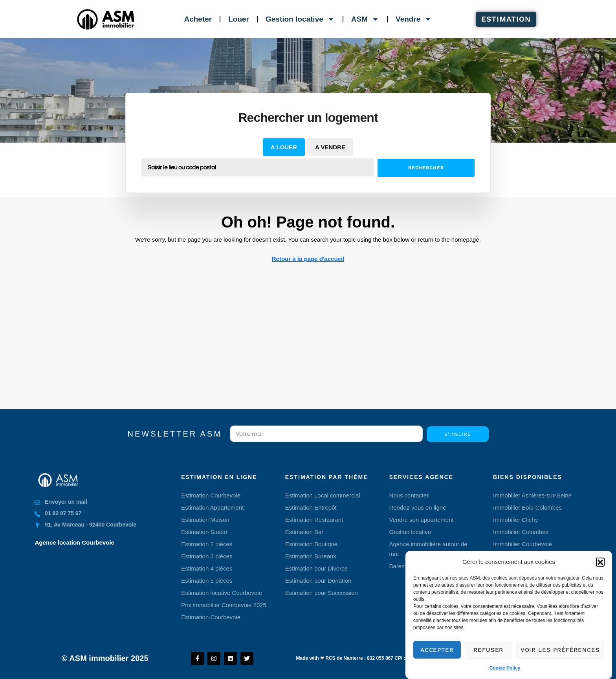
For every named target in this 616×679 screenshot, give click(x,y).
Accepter (437, 652)
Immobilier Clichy (515, 520)
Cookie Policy (505, 671)
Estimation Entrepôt (311, 507)
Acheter (198, 19)
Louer (239, 19)
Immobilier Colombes (521, 532)
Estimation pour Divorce (316, 568)
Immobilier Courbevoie (522, 544)
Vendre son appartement (421, 520)
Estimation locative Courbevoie (222, 593)
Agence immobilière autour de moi (428, 549)
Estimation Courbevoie (211, 495)
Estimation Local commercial (323, 495)
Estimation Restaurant (314, 520)
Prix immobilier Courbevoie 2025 (224, 605)
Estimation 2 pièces (207, 544)
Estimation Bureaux (311, 556)
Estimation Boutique (311, 544)
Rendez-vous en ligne (417, 507)
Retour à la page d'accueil (308, 259)
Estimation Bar (304, 532)
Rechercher (426, 168)
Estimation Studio (204, 532)
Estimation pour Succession (322, 593)
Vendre (414, 19)
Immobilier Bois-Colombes (527, 507)
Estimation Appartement (212, 507)
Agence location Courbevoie (74, 542)
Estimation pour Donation (318, 581)
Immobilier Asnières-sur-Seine (532, 495)
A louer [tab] (284, 147)
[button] (600, 564)
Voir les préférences (560, 652)
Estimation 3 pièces (207, 556)
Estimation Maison (205, 520)
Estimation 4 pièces (207, 568)
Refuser (488, 652)
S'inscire (458, 434)
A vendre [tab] (330, 147)
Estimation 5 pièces (207, 581)
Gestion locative (300, 19)
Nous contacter (409, 495)
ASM (365, 19)
